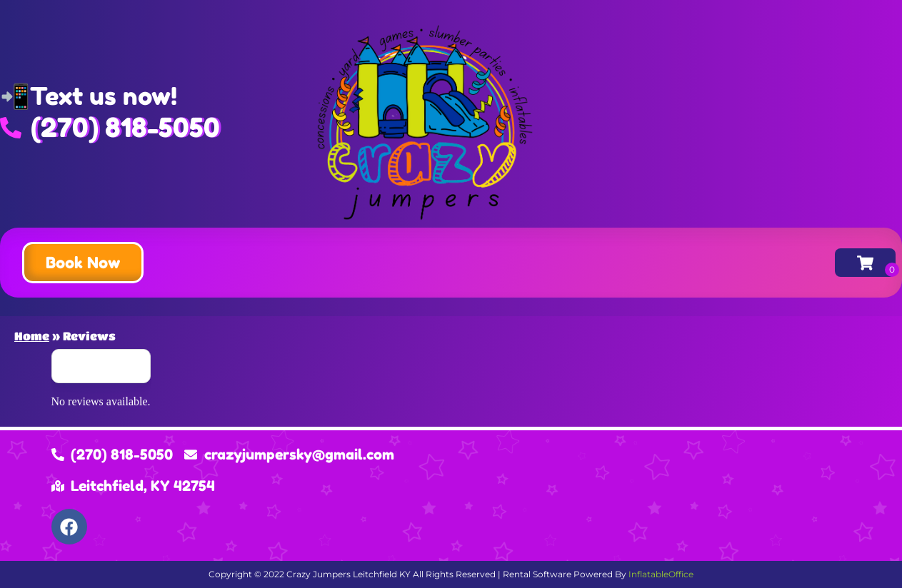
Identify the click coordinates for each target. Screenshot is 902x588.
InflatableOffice (661, 574)
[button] (83, 263)
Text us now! (104, 96)
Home (32, 336)
